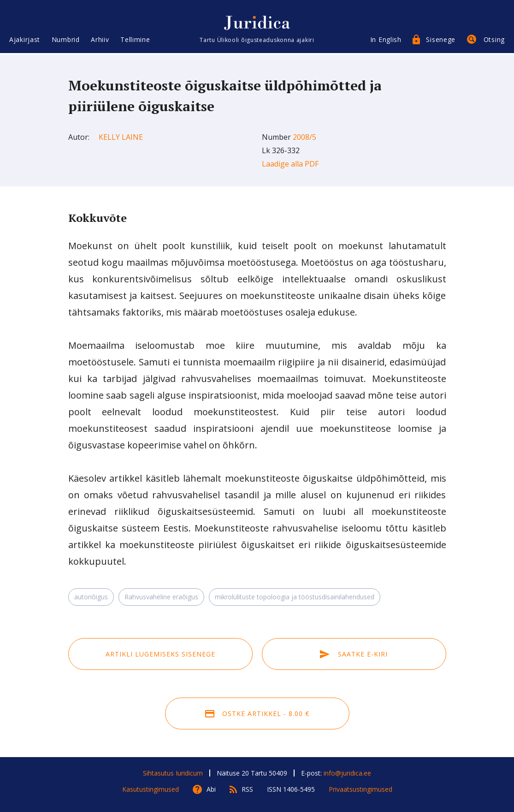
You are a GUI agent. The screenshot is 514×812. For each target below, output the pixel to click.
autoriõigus (91, 597)
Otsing (494, 40)
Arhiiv (100, 40)
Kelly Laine (121, 137)
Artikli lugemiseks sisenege (160, 654)
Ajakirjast (25, 40)
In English (386, 40)
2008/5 (304, 137)
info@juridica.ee (347, 773)
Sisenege (441, 40)
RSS (247, 789)
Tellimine (135, 40)
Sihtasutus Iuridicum (173, 773)
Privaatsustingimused (360, 789)
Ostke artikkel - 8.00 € (257, 713)
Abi (211, 789)
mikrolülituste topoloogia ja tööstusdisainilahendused (295, 597)
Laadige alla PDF (290, 164)
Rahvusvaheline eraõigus (161, 597)
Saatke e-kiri (354, 654)
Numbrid (66, 40)
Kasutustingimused (151, 789)
